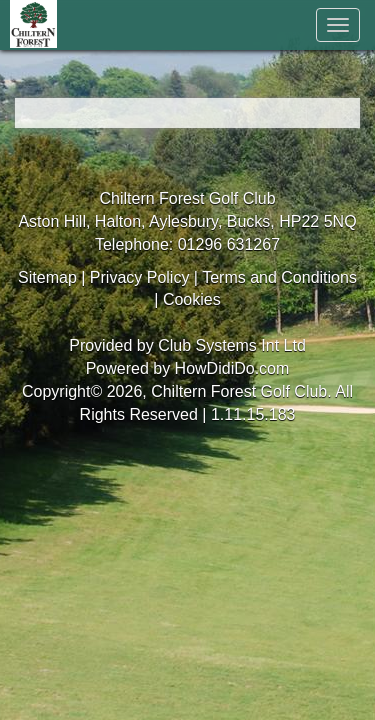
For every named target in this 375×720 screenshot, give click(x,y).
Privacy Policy (140, 277)
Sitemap (47, 277)
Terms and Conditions (279, 277)
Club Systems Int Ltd (232, 345)
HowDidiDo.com (232, 368)
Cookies (192, 299)
